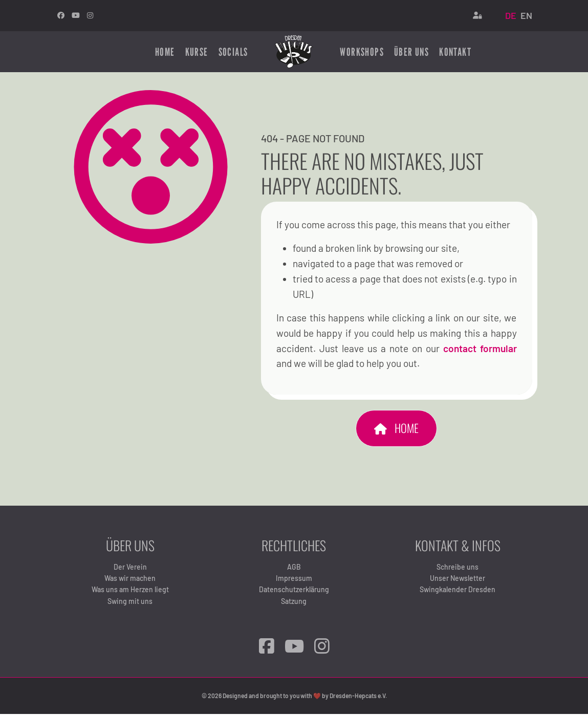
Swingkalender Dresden (458, 591)
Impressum (294, 580)
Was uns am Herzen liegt (130, 591)
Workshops (362, 51)
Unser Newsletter (458, 580)
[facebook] (61, 15)
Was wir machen (130, 580)
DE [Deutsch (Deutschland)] (511, 15)
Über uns (411, 51)
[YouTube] (294, 648)
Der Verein (130, 568)
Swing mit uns (130, 603)
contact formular (480, 349)
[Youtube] (76, 15)
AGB (294, 568)
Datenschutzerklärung (294, 591)
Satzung (294, 603)
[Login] (477, 15)
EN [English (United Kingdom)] (526, 15)
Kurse (197, 51)
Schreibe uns (458, 568)
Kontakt (455, 51)
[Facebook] (267, 648)
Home (165, 51)
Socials (233, 51)
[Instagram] (90, 15)
